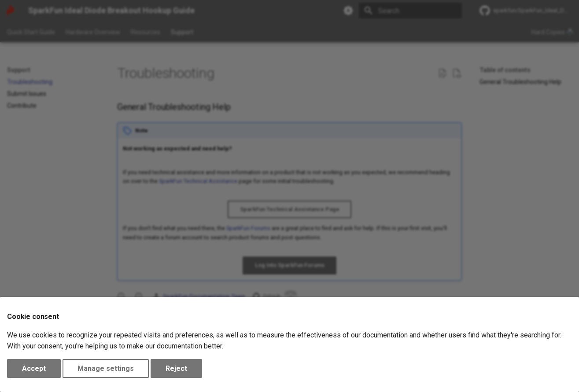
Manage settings (106, 368)
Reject (176, 368)
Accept (34, 368)
